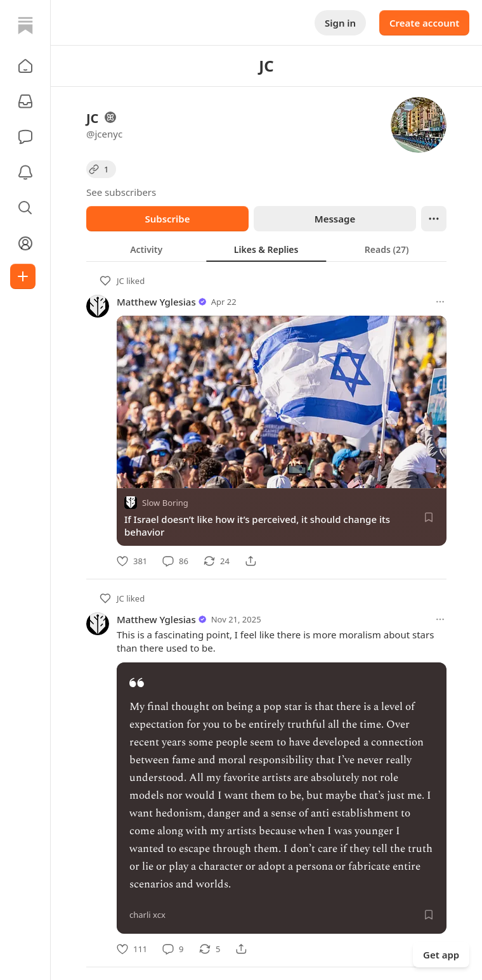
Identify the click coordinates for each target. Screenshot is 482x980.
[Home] (25, 25)
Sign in (340, 23)
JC (120, 281)
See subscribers (121, 192)
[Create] (23, 276)
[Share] (251, 561)
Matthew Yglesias (156, 302)
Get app (441, 955)
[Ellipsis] (434, 219)
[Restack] (217, 561)
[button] (25, 66)
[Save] (429, 517)
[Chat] (25, 137)
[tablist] (266, 249)
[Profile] (25, 243)
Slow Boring (165, 503)
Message (335, 219)
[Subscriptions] (25, 101)
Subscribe (167, 219)
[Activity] (25, 172)
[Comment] (175, 561)
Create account (424, 23)
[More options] (440, 302)
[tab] (146, 249)
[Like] (132, 561)
